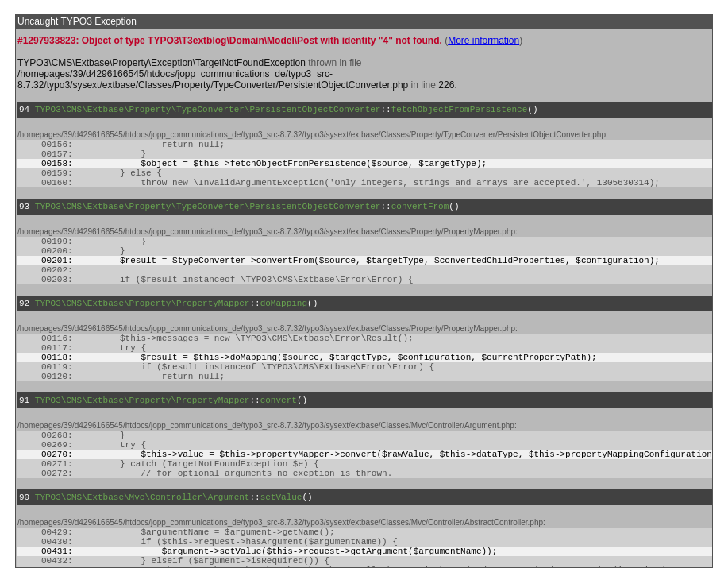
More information (483, 41)
